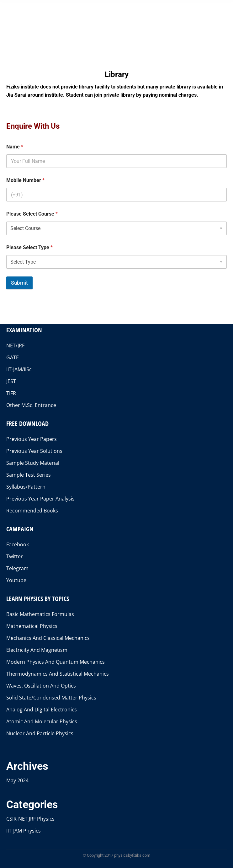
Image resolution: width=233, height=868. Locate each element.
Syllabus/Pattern (26, 487)
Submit (19, 283)
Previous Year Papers (32, 439)
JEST (11, 381)
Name (15, 147)
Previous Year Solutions (34, 451)
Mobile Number (25, 180)
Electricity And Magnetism (37, 650)
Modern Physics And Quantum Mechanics (56, 662)
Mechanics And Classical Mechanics (48, 638)
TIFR (11, 393)
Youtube (16, 580)
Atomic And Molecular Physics (42, 721)
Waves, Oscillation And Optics (41, 686)
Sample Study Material (33, 463)
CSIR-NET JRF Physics (30, 819)
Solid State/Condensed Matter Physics (51, 698)
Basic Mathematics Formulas (40, 614)
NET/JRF (15, 346)
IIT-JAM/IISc (19, 369)
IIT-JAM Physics (24, 831)
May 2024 (17, 780)
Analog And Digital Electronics (42, 710)
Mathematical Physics (32, 626)
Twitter (15, 556)
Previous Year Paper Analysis (40, 499)
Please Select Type (29, 247)
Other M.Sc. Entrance (31, 405)
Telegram (17, 568)
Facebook (18, 544)
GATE (13, 357)
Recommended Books (32, 511)
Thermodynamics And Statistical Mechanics (58, 674)
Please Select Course (32, 214)
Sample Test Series (29, 475)
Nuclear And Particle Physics (40, 733)
